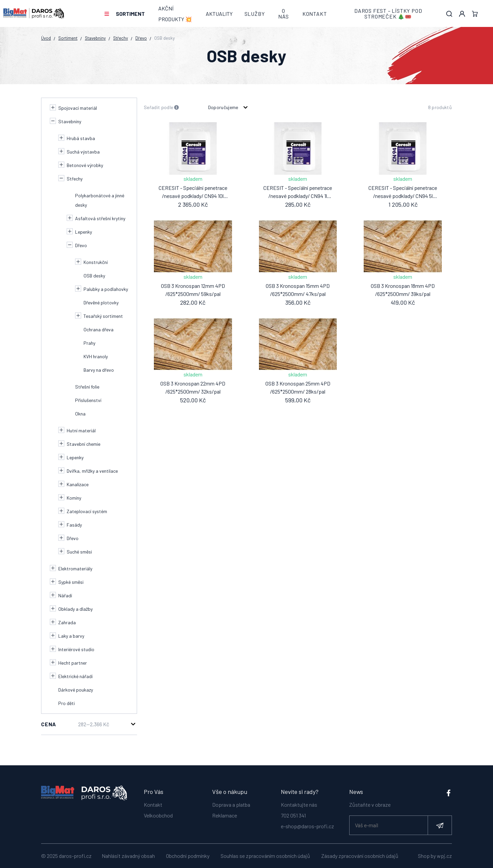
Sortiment (130, 14)
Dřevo (141, 38)
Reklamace (225, 812)
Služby (255, 14)
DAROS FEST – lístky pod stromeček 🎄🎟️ (388, 14)
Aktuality (219, 14)
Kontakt (315, 14)
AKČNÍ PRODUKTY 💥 (175, 14)
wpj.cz (444, 856)
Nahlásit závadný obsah (128, 856)
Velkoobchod (158, 812)
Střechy (121, 38)
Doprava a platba (231, 801)
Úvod (46, 38)
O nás (283, 14)
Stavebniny (95, 38)
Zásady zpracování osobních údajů (360, 856)
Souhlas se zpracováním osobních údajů (265, 856)
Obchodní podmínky (188, 856)
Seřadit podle (161, 108)
